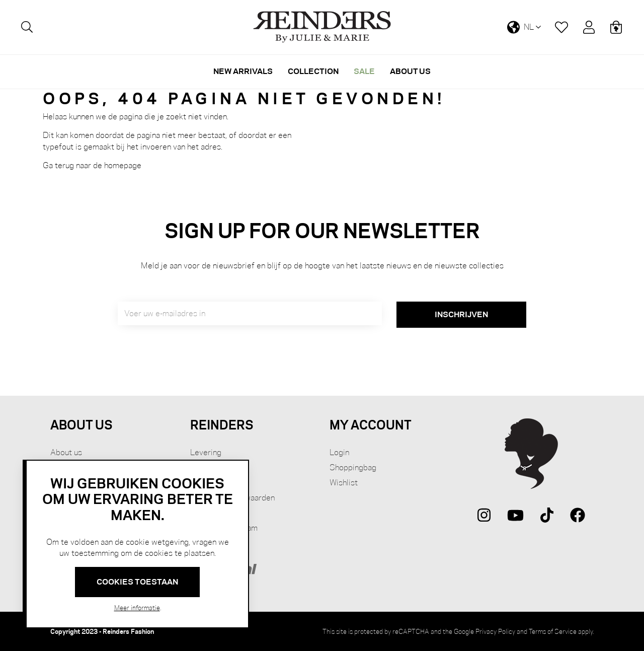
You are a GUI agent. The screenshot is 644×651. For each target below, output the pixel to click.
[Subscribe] (461, 315)
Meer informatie (137, 608)
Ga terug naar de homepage (92, 165)
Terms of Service (553, 631)
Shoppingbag (353, 467)
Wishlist (344, 483)
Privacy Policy (495, 631)
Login (339, 452)
